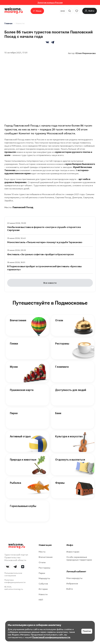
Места (42, 552)
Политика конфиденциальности (15, 581)
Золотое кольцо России (50, 2)
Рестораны (62, 344)
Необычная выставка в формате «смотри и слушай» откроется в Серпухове (44, 229)
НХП (41, 600)
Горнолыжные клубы (23, 506)
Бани (58, 413)
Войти (70, 589)
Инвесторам (73, 552)
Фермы (60, 483)
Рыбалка (15, 483)
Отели (59, 320)
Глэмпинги (62, 367)
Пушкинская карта (22, 390)
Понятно (87, 631)
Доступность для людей (71, 390)
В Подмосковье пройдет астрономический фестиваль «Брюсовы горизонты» (44, 268)
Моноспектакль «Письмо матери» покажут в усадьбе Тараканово (45, 242)
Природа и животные (23, 460)
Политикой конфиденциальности (51, 637)
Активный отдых (20, 436)
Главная (8, 23)
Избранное (72, 583)
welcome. (17, 546)
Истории (43, 589)
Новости (20, 23)
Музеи (14, 367)
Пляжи (14, 344)
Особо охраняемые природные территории (79, 558)
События (43, 584)
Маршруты (44, 578)
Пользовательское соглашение (13, 574)
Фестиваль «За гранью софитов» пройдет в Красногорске (40, 254)
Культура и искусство (69, 436)
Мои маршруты (74, 578)
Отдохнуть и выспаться (70, 460)
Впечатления (18, 320)
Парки (14, 413)
